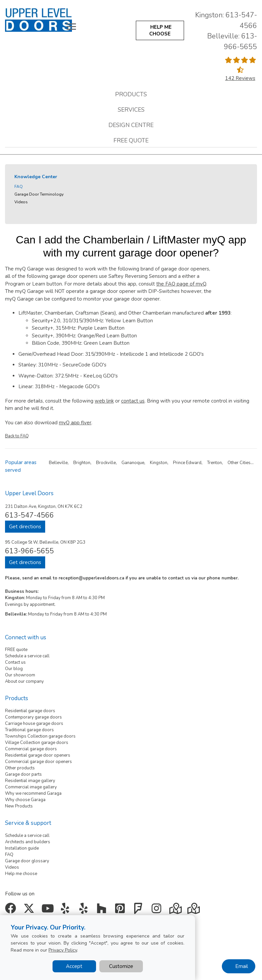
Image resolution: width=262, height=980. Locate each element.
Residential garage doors (30, 711)
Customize (121, 966)
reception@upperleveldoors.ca (91, 578)
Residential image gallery (30, 781)
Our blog (14, 669)
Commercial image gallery (31, 787)
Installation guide (22, 848)
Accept (74, 966)
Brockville (106, 463)
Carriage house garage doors (34, 724)
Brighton (82, 463)
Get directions (25, 527)
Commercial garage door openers (38, 762)
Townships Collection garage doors (40, 736)
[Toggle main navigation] (71, 26)
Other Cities (239, 463)
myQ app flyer (75, 423)
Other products (20, 768)
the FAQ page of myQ (181, 284)
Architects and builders (28, 842)
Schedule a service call (27, 656)
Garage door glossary (27, 861)
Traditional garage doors (29, 730)
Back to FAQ (17, 436)
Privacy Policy (63, 950)
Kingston (159, 463)
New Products (19, 806)
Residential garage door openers (38, 755)
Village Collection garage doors (37, 743)
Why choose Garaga (25, 800)
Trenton (214, 463)
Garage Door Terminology (39, 194)
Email (242, 966)
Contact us (15, 662)
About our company (24, 681)
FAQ (19, 187)
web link (104, 401)
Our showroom (20, 675)
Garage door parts (23, 774)
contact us (133, 401)
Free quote (131, 140)
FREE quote (16, 650)
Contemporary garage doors (33, 717)
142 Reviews (240, 78)
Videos (21, 202)
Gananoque (133, 463)
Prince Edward (187, 463)
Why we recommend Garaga (33, 793)
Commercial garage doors (31, 749)
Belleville (58, 463)
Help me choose (21, 874)
